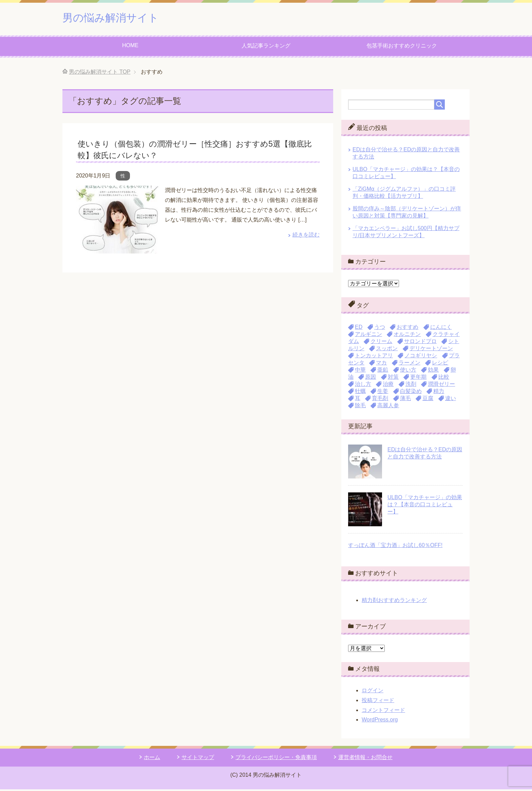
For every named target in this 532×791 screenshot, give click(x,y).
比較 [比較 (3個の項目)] (444, 379)
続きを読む (306, 236)
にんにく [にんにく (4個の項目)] (441, 329)
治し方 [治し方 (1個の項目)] (363, 386)
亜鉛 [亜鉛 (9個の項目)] (383, 371)
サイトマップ (198, 759)
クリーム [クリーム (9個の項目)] (381, 343)
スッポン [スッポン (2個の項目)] (387, 350)
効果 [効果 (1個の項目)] (433, 371)
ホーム (152, 759)
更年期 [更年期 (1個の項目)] (418, 379)
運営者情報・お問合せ (365, 759)
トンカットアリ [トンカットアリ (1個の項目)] (374, 357)
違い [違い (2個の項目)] (451, 400)
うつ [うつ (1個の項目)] (380, 329)
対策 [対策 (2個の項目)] (393, 379)
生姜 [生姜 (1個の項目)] (383, 393)
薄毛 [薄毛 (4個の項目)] (405, 400)
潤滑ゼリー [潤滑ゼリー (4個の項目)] (441, 386)
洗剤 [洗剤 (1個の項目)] (411, 386)
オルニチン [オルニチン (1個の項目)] (407, 336)
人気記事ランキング (266, 47)
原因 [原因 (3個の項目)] (370, 379)
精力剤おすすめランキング (394, 602)
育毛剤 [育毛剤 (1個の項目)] (380, 400)
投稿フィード (378, 702)
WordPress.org (380, 721)
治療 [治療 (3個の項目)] (388, 386)
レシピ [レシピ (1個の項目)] (440, 364)
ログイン (373, 692)
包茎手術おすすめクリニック (402, 47)
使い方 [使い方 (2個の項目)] (408, 371)
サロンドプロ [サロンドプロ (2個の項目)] (420, 343)
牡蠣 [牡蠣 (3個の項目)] (360, 393)
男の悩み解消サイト (118, 18)
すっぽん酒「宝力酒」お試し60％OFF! (395, 547)
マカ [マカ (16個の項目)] (381, 364)
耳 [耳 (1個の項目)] (358, 400)
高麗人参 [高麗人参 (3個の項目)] (388, 407)
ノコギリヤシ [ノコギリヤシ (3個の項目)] (421, 357)
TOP (100, 73)
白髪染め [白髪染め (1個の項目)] (411, 393)
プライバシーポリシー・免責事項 (276, 759)
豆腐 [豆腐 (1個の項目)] (428, 400)
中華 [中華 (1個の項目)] (360, 371)
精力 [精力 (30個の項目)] (439, 393)
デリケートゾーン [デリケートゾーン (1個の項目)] (431, 350)
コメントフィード (383, 712)
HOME (130, 47)
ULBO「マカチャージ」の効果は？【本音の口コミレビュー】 (425, 506)
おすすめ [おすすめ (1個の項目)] (407, 329)
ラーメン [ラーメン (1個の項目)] (410, 364)
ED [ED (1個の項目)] (359, 329)
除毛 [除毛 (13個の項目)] (360, 407)
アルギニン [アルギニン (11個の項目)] (368, 336)
